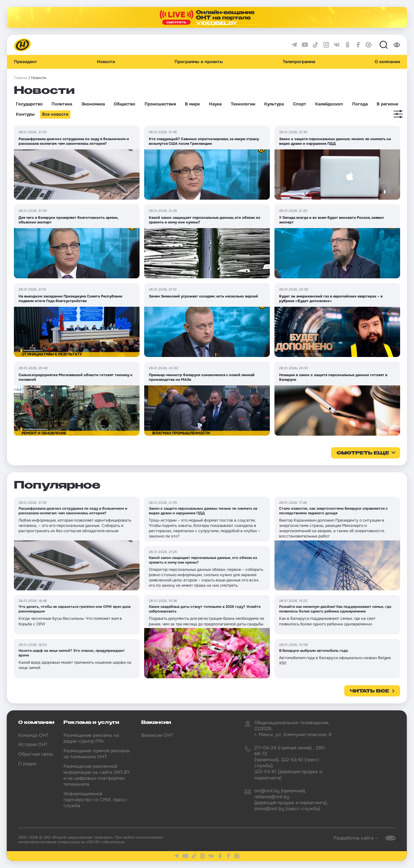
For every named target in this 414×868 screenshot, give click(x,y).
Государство (29, 104)
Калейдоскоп (329, 104)
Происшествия (160, 104)
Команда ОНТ (33, 735)
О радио (27, 764)
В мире (192, 104)
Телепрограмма (299, 62)
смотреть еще (363, 453)
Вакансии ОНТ (157, 735)
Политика (62, 104)
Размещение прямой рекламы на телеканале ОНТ (97, 754)
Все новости (55, 114)
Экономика (93, 104)
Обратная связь (36, 754)
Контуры (25, 114)
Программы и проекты (199, 62)
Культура (274, 104)
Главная (21, 78)
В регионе (387, 104)
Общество (124, 104)
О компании (387, 62)
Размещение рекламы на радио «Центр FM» (91, 738)
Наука (215, 104)
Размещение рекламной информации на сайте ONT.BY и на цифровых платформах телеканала (97, 775)
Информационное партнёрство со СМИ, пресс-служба (96, 800)
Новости (106, 62)
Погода (360, 104)
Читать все (370, 691)
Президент (25, 62)
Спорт (300, 104)
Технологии (243, 104)
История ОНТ (33, 744)
